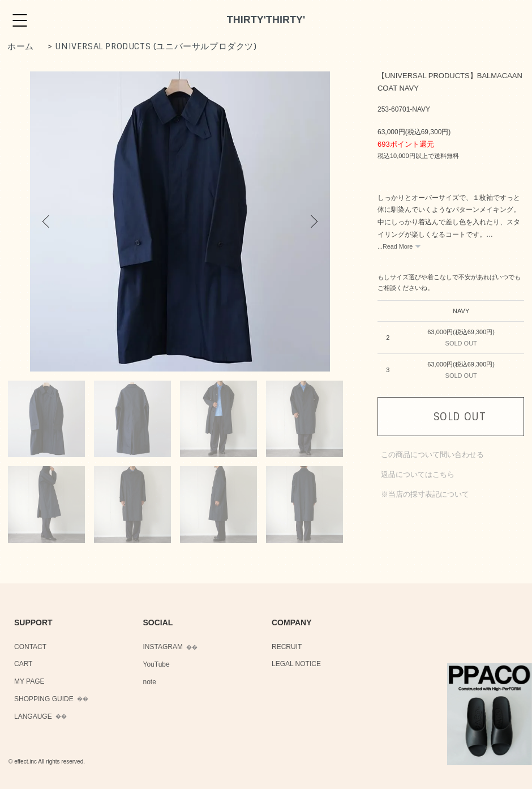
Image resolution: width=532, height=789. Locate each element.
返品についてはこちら (418, 474)
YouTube (156, 664)
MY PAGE (29, 681)
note (150, 682)
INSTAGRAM (163, 647)
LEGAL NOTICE (296, 664)
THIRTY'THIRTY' (266, 20)
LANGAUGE (33, 717)
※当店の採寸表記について (425, 494)
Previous (47, 221)
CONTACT (30, 647)
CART (23, 664)
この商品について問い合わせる (432, 455)
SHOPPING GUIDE (44, 699)
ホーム (21, 46)
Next (313, 221)
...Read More (395, 246)
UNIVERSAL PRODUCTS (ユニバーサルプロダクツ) (156, 46)
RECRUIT (287, 647)
